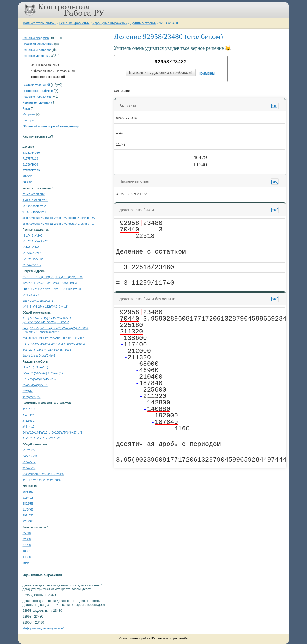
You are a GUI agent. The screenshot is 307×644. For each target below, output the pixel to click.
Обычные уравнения (45, 65)
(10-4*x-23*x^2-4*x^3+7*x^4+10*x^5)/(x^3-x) (52, 289)
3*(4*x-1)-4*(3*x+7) (35, 385)
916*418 (28, 498)
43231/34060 (31, 153)
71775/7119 (30, 159)
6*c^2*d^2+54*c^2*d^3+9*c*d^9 (43, 474)
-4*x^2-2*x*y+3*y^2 (35, 241)
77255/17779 (31, 170)
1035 (26, 563)
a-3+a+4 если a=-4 (35, 200)
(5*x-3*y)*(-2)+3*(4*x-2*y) (39, 379)
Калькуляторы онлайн (40, 23)
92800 (27, 539)
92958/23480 (169, 23)
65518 (27, 533)
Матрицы (29, 114)
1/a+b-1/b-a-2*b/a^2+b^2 (39, 356)
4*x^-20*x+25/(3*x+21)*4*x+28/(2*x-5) (48, 350)
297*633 (28, 515)
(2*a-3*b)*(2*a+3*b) (35, 367)
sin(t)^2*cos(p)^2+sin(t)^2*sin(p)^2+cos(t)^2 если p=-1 (58, 224)
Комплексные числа (37, 103)
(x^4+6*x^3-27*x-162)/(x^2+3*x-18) (46, 307)
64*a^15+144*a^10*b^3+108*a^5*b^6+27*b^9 (53, 432)
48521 (27, 551)
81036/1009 (30, 164)
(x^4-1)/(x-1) (31, 295)
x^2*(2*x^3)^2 (32, 397)
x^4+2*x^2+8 (31, 247)
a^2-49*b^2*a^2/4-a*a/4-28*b (42, 480)
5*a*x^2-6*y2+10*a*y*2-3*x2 (41, 438)
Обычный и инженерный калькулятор (51, 126)
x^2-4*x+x (29, 462)
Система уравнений (36, 85)
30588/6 (28, 182)
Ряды (26, 108)
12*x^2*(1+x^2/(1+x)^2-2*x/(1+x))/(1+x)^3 (50, 283)
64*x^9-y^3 (30, 456)
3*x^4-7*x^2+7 (32, 265)
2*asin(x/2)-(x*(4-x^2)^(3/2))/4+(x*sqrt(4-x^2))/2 (53, 338)
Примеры (207, 73)
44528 (27, 557)
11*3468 (28, 509)
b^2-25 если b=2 (34, 194)
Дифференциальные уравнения (53, 71)
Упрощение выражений (110, 23)
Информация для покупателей (44, 628)
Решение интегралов (37, 50)
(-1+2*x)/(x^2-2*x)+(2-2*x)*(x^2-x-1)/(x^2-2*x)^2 (54, 344)
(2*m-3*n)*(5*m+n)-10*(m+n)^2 (43, 373)
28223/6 (28, 176)
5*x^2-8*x (29, 450)
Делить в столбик (143, 23)
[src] (275, 106)
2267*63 (28, 521)
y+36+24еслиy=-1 (35, 212)
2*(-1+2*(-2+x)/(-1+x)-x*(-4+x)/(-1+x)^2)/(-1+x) (53, 277)
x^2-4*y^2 (29, 468)
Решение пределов (36, 38)
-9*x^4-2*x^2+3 (33, 235)
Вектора (28, 120)
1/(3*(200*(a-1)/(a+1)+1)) (39, 301)
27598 (27, 545)
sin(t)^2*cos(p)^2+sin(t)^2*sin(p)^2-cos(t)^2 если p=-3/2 (59, 218)
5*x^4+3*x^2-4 (32, 253)
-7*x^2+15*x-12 (33, 259)
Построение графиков (38, 91)
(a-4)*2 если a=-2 (34, 206)
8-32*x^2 (28, 415)
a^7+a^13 (29, 409)
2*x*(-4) (28, 391)
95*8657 (28, 492)
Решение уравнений (74, 23)
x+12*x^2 (29, 421)
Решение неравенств (37, 97)
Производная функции (38, 44)
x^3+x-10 (29, 427)
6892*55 (28, 504)
